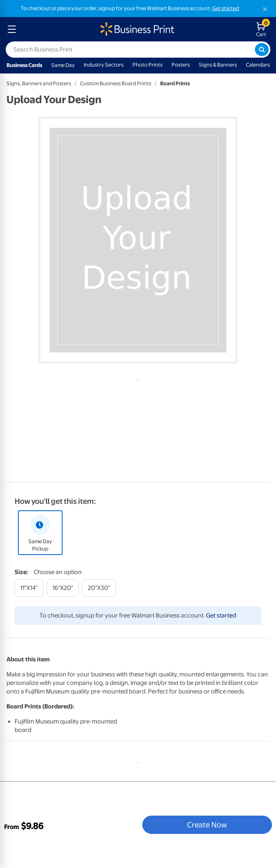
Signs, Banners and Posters (39, 83)
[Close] (265, 9)
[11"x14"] (29, 588)
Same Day (63, 65)
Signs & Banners (218, 65)
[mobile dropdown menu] (12, 29)
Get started (221, 615)
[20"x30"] (99, 588)
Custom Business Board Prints (116, 83)
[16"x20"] (63, 588)
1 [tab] (137, 378)
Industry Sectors (104, 65)
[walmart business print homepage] (137, 29)
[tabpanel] (138, 240)
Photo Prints (148, 65)
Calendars (258, 65)
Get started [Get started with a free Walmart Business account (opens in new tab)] (226, 8)
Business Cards (24, 65)
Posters (181, 65)
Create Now (207, 825)
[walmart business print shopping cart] (263, 29)
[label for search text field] (130, 50)
